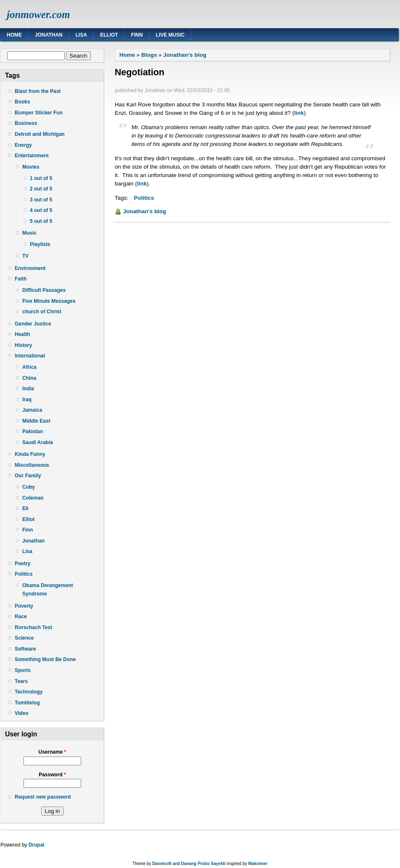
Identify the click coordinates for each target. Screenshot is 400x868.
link (299, 113)
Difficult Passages (44, 290)
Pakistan (33, 431)
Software (25, 649)
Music (29, 233)
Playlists (40, 244)
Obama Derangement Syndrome (48, 590)
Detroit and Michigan (40, 134)
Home (14, 35)
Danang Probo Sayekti (203, 864)
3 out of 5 (41, 200)
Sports (23, 670)
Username (52, 752)
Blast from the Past (38, 91)
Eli (25, 508)
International (30, 356)
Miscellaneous (32, 465)
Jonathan (49, 35)
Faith (21, 279)
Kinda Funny (30, 454)
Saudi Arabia (38, 442)
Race (21, 617)
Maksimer (258, 864)
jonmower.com (38, 15)
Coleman (33, 498)
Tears (21, 681)
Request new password (43, 797)
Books (22, 102)
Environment (30, 268)
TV (25, 256)
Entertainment (32, 156)
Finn (137, 35)
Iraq (27, 400)
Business (26, 123)
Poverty (24, 606)
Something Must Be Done (45, 659)
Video (21, 713)
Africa (29, 367)
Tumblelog (27, 703)
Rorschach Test (33, 627)
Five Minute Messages (49, 301)
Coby (29, 487)
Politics (24, 574)
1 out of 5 (41, 178)
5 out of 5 (41, 221)
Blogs (149, 55)
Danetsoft (162, 864)
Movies (31, 167)
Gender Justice (33, 324)
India (28, 389)
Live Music (170, 35)
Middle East (36, 421)
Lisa (81, 35)
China (29, 378)
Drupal (37, 845)
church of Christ (42, 312)
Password (52, 775)
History (23, 345)
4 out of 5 (41, 210)
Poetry (22, 564)
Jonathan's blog (185, 55)
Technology (29, 692)
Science (24, 638)
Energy (23, 145)
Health (22, 334)
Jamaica (32, 410)
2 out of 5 (41, 189)
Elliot (109, 35)
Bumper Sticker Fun (39, 113)
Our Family (28, 476)
